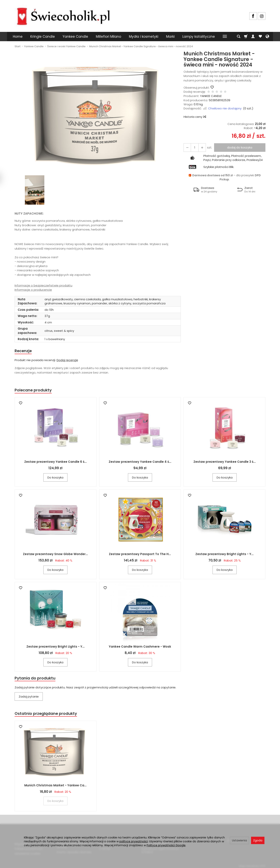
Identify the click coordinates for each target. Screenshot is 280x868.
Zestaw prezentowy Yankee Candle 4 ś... (140, 462)
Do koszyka (55, 478)
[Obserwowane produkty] (260, 37)
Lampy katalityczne (199, 37)
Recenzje (24, 351)
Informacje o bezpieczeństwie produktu (43, 285)
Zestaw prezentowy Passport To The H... (140, 555)
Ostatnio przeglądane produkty (47, 715)
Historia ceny (195, 117)
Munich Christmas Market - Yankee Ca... (55, 787)
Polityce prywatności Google (166, 845)
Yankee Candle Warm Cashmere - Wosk (140, 647)
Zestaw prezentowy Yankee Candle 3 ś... (225, 462)
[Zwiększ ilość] (187, 147)
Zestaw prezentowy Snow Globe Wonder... (55, 555)
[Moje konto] (253, 37)
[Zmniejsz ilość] (201, 147)
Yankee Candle (75, 37)
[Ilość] (194, 147)
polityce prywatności (134, 841)
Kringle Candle (43, 37)
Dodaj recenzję (67, 360)
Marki (170, 37)
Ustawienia (239, 840)
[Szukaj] (239, 37)
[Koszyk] (246, 37)
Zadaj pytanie (29, 697)
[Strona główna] (63, 15)
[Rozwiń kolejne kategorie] (225, 37)
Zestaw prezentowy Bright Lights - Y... (224, 555)
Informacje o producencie (33, 290)
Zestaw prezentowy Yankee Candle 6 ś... (56, 462)
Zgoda (258, 840)
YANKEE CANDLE (211, 96)
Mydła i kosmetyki (144, 37)
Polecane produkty (34, 391)
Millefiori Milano (108, 37)
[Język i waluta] (267, 37)
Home (18, 37)
